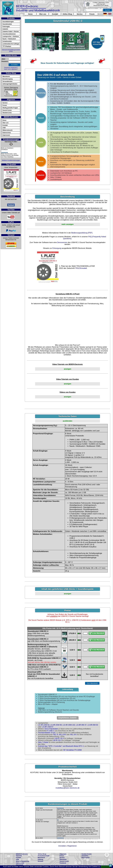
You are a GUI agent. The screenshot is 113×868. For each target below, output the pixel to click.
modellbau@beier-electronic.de (68, 788)
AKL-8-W (62, 735)
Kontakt (55, 14)
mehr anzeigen (68, 224)
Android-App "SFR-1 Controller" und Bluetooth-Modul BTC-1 (61, 746)
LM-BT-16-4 (59, 738)
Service (80, 14)
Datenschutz (7, 133)
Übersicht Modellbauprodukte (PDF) (11, 51)
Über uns (43, 14)
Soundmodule (7, 24)
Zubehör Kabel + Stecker (11, 31)
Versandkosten (7, 81)
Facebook (63, 863)
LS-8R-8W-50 (93, 725)
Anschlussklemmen (9, 34)
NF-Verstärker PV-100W (73, 750)
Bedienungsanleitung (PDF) (82, 233)
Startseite (19, 856)
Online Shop (67, 14)
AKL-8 (56, 735)
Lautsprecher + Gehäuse (11, 36)
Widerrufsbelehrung (22, 861)
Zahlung (40, 859)
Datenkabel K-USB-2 (11, 142)
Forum (92, 14)
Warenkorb (6, 76)
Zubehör (5, 29)
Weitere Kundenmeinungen (11, 160)
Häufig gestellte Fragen (10, 108)
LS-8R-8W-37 (81, 725)
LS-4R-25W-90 (56, 725)
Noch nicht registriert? (11, 69)
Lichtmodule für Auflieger (11, 44)
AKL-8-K (73, 735)
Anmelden (62, 846)
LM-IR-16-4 (57, 740)
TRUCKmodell (81, 268)
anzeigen (67, 369)
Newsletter (63, 859)
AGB (4, 128)
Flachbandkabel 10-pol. (47, 733)
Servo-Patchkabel (51, 729)
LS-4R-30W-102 (69, 725)
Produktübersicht (44, 856)
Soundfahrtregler (8, 22)
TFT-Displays (7, 46)
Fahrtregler (6, 27)
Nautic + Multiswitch (9, 39)
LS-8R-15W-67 (48, 727)
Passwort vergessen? (11, 68)
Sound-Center (7, 110)
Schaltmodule (7, 41)
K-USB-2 (51, 731)
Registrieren (72, 846)
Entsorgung (57, 248)
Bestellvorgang (8, 79)
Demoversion (62, 242)
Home (30, 14)
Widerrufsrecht (7, 130)
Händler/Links (7, 113)
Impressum (6, 135)
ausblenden (68, 421)
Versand (40, 861)
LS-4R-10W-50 (44, 725)
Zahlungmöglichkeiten (10, 84)
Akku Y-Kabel (43, 742)
